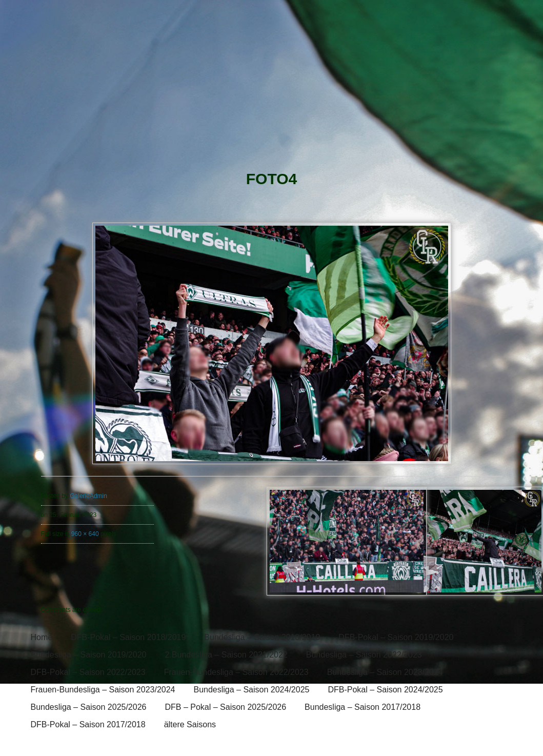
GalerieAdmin (88, 496)
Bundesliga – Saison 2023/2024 (385, 672)
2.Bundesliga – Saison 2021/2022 (226, 655)
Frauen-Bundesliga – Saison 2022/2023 (236, 672)
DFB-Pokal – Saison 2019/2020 (396, 637)
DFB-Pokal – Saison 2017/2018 (88, 724)
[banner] (271, 86)
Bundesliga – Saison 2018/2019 (262, 637)
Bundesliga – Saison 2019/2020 (89, 655)
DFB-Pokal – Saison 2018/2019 (128, 637)
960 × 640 (85, 534)
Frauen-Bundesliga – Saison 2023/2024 (103, 690)
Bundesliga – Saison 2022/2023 (364, 655)
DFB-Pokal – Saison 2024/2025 (385, 690)
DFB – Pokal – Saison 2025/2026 (225, 707)
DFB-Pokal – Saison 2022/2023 (88, 672)
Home (42, 637)
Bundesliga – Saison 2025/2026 (89, 707)
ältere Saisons (190, 724)
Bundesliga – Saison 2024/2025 (251, 690)
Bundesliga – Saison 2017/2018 (363, 707)
